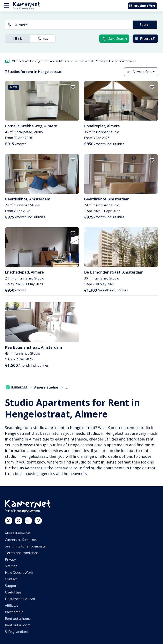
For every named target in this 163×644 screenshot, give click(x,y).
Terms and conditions (22, 553)
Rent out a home (18, 619)
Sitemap (11, 566)
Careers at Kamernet (21, 540)
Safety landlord (17, 632)
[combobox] (66, 25)
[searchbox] (72, 25)
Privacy (10, 559)
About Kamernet (18, 533)
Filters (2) (145, 39)
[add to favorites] (73, 87)
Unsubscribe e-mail (20, 599)
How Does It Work (19, 573)
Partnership (14, 612)
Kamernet (17, 387)
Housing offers (142, 6)
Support (11, 586)
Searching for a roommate (25, 546)
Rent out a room (18, 625)
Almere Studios (46, 387)
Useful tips (13, 592)
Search (145, 25)
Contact (11, 579)
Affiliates (12, 605)
